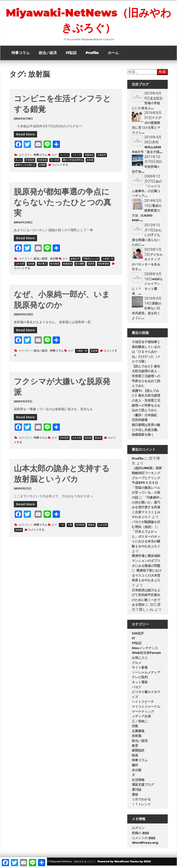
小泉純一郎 (108, 261)
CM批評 (138, 636)
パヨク (137, 689)
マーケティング (143, 714)
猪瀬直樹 (67, 266)
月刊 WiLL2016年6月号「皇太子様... (147, 149)
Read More (25, 137)
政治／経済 (48, 55)
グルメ (137, 665)
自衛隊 (42, 167)
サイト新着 (140, 670)
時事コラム (21, 55)
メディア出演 (141, 719)
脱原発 (91, 266)
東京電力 (42, 266)
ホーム (113, 55)
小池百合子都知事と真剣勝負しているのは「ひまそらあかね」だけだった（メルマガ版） (146, 354)
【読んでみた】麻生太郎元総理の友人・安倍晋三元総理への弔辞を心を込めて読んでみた (146, 378)
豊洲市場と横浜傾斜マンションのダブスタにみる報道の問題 (146, 563)
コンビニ (64, 157)
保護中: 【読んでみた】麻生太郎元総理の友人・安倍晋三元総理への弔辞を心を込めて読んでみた (146, 403)
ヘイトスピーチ (143, 704)
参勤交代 (75, 261)
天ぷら (19, 162)
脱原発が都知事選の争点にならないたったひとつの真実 (63, 205)
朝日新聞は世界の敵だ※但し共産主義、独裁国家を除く (146, 432)
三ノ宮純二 (140, 724)
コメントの (144, 840)
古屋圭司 (101, 157)
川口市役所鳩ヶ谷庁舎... (147, 169)
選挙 (135, 797)
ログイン (138, 830)
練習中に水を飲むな (25, 167)
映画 (135, 758)
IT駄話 (71, 55)
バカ (62, 527)
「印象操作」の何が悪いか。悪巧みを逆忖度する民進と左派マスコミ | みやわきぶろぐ (147, 509)
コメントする (60, 167)
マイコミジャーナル (146, 709)
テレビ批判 (140, 679)
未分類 (54, 261)
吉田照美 (64, 440)
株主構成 (55, 266)
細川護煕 (80, 266)
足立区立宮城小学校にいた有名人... (147, 105)
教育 (135, 748)
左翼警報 (138, 733)
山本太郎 (20, 266)
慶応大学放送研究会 (73, 162)
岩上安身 (55, 162)
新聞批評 (138, 753)
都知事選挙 (104, 266)
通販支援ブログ (143, 787)
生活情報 (138, 782)
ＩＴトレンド (141, 807)
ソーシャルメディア (146, 675)
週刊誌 (137, 792)
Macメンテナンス (145, 650)
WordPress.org (145, 845)
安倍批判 (30, 162)
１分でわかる (141, 802)
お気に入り (140, 660)
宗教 (135, 728)
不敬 (70, 527)
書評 (135, 767)
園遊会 (91, 527)
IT (133, 641)
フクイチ (77, 157)
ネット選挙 (140, 684)
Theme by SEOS (140, 864)
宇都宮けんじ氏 (91, 261)
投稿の (140, 835)
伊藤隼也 (89, 157)
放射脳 (90, 162)
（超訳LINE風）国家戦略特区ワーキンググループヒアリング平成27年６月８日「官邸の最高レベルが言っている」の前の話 (147, 485)
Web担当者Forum (146, 655)
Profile (92, 55)
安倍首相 (42, 162)
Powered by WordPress (113, 864)
